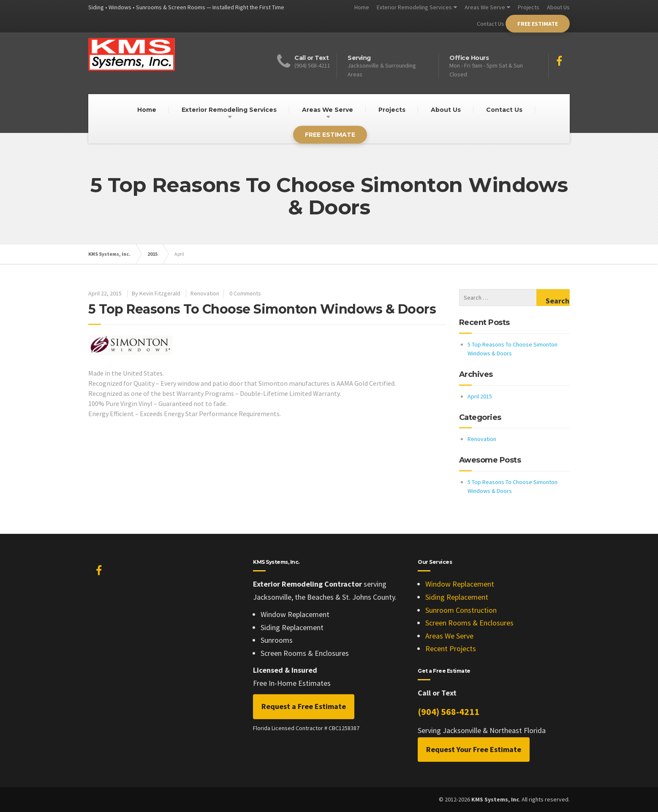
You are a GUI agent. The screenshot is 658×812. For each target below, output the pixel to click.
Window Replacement (460, 584)
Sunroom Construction (461, 610)
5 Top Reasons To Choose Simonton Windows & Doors (262, 309)
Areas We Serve (485, 7)
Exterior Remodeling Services (414, 7)
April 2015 (480, 396)
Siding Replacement (457, 597)
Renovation (205, 293)
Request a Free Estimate (304, 706)
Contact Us (491, 24)
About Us (558, 7)
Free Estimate (538, 24)
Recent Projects (451, 648)
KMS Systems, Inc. (109, 254)
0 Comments (245, 293)
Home (362, 7)
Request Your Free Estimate (474, 749)
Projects (529, 7)
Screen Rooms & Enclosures (469, 623)
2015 (152, 254)
